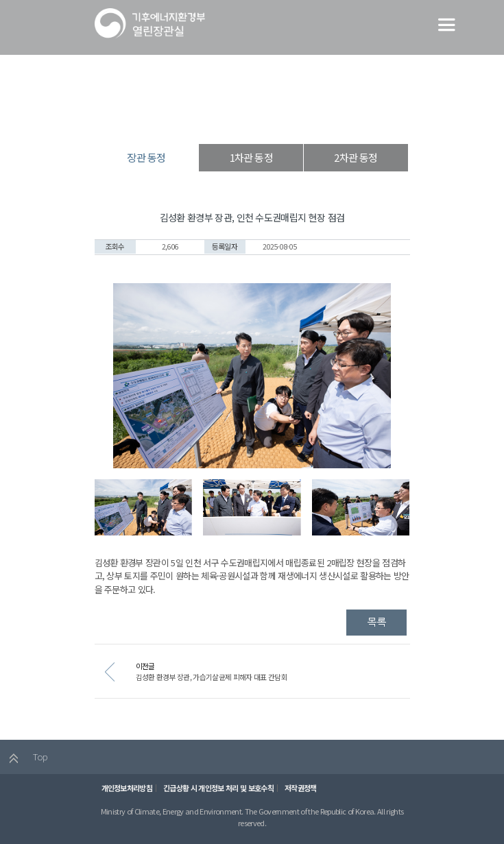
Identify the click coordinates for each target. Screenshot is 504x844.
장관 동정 (302, 120)
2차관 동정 (356, 157)
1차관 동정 (251, 157)
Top (25, 760)
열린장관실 (191, 120)
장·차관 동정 (248, 120)
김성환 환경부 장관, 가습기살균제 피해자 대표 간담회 (228, 679)
